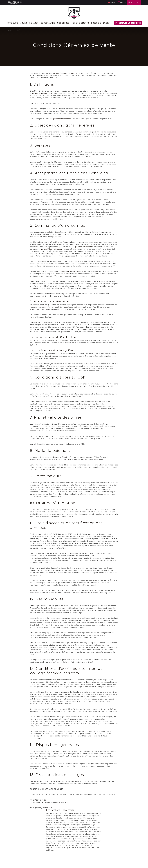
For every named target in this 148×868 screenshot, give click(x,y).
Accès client (135, 2)
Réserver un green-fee (130, 23)
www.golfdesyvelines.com (64, 73)
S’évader (34, 23)
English (113, 2)
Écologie (96, 23)
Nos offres (63, 23)
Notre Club (12, 23)
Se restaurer (48, 23)
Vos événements (80, 23)
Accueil (9, 30)
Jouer (24, 23)
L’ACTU (106, 23)
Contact (123, 2)
